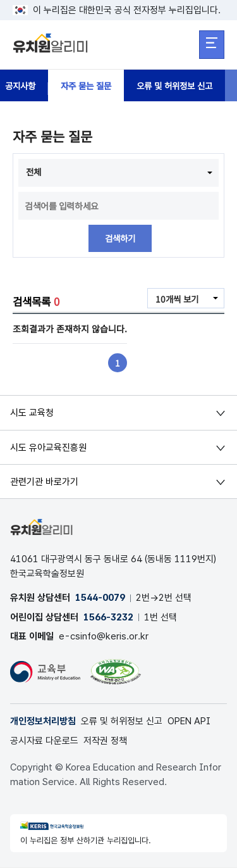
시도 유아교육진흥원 (48, 448)
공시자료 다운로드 (44, 741)
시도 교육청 (32, 413)
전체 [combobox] (34, 172)
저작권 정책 (105, 741)
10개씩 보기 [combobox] (176, 299)
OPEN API (189, 722)
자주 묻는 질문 (90, 85)
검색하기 (120, 239)
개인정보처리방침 (43, 722)
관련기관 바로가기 (44, 482)
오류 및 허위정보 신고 (184, 85)
